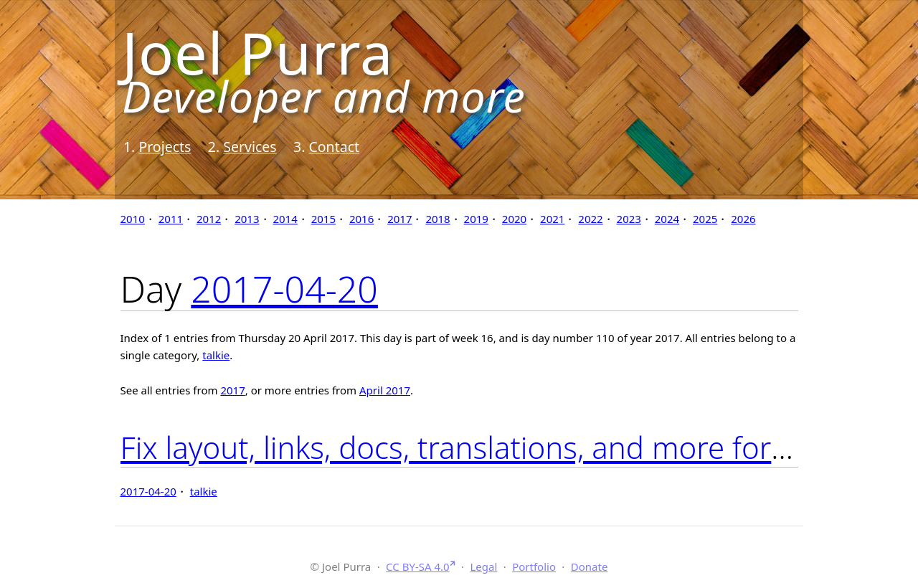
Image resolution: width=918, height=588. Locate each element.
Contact (334, 147)
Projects (165, 147)
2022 (590, 219)
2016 (361, 219)
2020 (514, 219)
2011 (171, 219)
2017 (399, 219)
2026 (743, 219)
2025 (705, 219)
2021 (552, 219)
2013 (247, 219)
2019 (476, 219)
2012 (209, 219)
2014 (285, 219)
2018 (437, 219)
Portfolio (534, 566)
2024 (667, 219)
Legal (483, 566)
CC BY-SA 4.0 (418, 566)
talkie (216, 355)
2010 (133, 219)
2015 (323, 219)
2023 (629, 219)
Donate (590, 566)
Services (250, 147)
